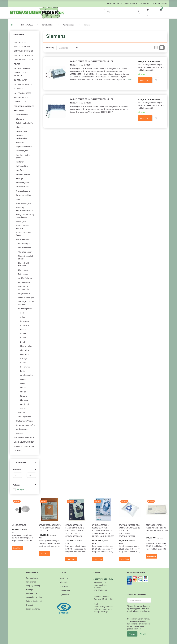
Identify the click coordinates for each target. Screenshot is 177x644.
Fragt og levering (160, 3)
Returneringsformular (35, 601)
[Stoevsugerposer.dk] (37, 12)
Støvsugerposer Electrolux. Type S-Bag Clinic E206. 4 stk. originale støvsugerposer (75, 530)
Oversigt (29, 605)
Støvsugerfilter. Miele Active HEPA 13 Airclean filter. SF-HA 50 (157, 529)
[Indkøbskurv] (163, 10)
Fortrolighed (31, 582)
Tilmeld (132, 634)
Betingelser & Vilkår (34, 597)
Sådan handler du (114, 3)
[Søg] (139, 11)
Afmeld (143, 634)
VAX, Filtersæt (19, 525)
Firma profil (145, 3)
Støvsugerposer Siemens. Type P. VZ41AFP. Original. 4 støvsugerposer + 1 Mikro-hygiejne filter (103, 530)
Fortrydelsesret (32, 578)
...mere (129, 79)
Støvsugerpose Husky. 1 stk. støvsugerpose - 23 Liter (50, 528)
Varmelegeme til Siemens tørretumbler (92, 61)
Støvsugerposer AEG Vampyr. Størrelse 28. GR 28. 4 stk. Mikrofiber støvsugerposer (130, 530)
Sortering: (51, 47)
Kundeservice (131, 3)
